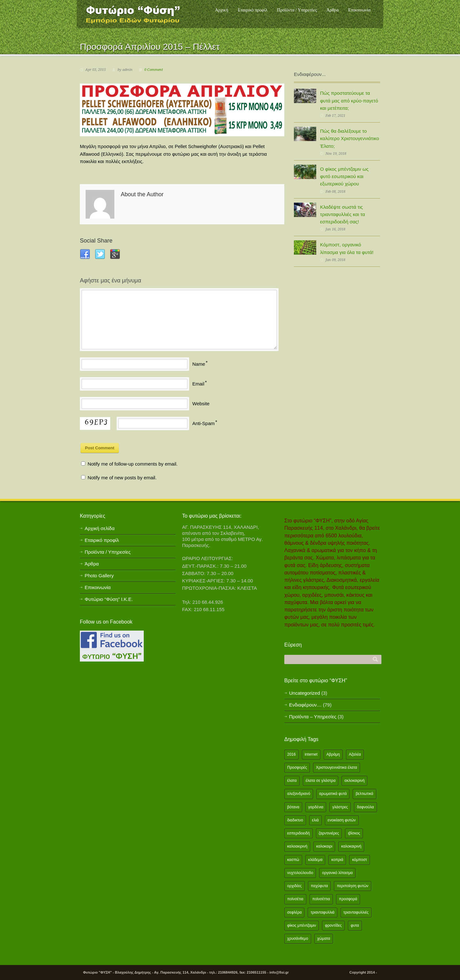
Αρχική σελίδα (100, 528)
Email (198, 384)
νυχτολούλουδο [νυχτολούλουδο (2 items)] (300, 873)
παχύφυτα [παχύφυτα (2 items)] (319, 886)
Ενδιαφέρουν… (305, 705)
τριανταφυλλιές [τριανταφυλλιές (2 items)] (356, 912)
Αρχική (222, 10)
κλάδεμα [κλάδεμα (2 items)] (315, 860)
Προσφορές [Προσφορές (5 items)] (297, 767)
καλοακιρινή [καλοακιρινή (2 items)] (297, 846)
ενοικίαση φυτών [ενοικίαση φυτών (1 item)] (342, 820)
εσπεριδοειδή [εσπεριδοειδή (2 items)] (299, 833)
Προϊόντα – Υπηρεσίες (313, 717)
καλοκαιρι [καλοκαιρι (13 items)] (324, 846)
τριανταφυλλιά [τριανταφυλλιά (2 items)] (322, 912)
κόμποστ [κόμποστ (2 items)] (359, 860)
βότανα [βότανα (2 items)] (293, 807)
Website (201, 404)
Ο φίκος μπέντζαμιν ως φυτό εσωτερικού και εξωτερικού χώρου (344, 176)
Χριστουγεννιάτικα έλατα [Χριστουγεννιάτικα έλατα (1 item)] (337, 767)
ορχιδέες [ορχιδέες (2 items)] (295, 886)
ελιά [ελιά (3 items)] (315, 820)
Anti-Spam (203, 423)
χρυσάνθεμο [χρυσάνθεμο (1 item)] (298, 939)
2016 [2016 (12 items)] (291, 754)
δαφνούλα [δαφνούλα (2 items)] (365, 807)
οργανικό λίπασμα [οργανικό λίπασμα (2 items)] (337, 873)
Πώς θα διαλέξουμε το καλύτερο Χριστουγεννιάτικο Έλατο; (349, 138)
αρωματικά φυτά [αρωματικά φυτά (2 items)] (333, 794)
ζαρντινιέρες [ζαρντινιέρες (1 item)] (329, 833)
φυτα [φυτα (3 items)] (355, 925)
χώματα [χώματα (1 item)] (324, 939)
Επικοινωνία (359, 10)
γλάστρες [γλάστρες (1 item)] (340, 807)
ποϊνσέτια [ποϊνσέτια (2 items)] (295, 899)
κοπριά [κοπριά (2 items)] (337, 860)
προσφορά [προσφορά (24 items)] (348, 899)
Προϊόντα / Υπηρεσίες (297, 10)
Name (199, 364)
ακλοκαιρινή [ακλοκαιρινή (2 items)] (354, 781)
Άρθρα (333, 10)
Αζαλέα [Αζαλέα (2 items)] (355, 754)
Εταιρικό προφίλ (253, 10)
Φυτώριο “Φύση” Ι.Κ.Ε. (109, 599)
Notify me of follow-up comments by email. (133, 464)
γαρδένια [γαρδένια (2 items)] (316, 807)
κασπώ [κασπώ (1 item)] (293, 860)
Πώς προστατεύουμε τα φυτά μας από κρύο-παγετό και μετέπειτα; (349, 101)
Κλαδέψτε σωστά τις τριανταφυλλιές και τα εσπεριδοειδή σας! (343, 214)
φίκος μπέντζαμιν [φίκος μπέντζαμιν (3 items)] (302, 925)
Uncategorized (305, 693)
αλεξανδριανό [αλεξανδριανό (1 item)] (299, 794)
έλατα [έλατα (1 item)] (292, 781)
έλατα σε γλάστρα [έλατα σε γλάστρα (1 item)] (321, 781)
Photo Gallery (99, 576)
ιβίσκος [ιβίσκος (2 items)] (354, 833)
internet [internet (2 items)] (311, 754)
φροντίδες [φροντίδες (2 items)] (333, 925)
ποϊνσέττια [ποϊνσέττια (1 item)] (321, 899)
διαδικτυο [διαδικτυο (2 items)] (295, 820)
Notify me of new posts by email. (122, 478)
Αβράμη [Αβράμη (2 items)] (333, 754)
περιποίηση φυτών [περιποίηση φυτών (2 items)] (353, 886)
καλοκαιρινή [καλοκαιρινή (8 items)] (351, 846)
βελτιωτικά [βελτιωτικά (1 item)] (364, 794)
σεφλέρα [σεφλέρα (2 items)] (294, 912)
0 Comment (154, 70)
